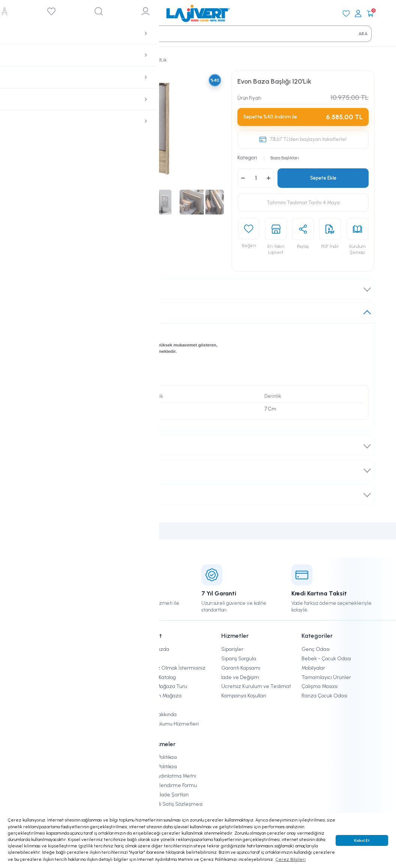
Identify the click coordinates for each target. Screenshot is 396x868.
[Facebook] (47, 743)
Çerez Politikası (159, 757)
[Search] (31, 34)
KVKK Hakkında (159, 714)
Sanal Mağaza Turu (164, 686)
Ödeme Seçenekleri (50, 494)
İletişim (150, 705)
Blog (146, 659)
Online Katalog (159, 677)
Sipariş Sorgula (239, 659)
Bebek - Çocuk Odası (326, 659)
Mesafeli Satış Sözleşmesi (172, 804)
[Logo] (198, 13)
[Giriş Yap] (358, 13)
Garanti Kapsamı (241, 668)
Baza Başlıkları (287, 157)
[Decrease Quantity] (243, 178)
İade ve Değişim (46, 470)
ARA (363, 34)
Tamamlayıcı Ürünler (326, 677)
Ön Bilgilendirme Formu (169, 785)
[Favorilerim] (346, 13)
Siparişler (232, 649)
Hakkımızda (155, 649)
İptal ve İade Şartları (165, 795)
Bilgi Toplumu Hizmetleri (170, 724)
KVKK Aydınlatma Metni (169, 776)
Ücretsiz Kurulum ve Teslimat (256, 686)
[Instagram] (29, 743)
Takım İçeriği (42, 288)
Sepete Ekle (323, 178)
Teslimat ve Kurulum (51, 445)
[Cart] (370, 13)
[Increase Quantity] (268, 178)
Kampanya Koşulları (244, 696)
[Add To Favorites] (249, 238)
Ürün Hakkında (44, 313)
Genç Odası (316, 649)
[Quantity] (256, 178)
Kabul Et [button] (362, 840)
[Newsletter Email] (78, 693)
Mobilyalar (313, 668)
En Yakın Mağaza (161, 696)
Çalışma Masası (319, 686)
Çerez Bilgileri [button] (291, 859)
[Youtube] (66, 743)
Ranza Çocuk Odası (324, 696)
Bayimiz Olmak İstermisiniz (173, 668)
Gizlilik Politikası (159, 767)
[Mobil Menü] (26, 13)
